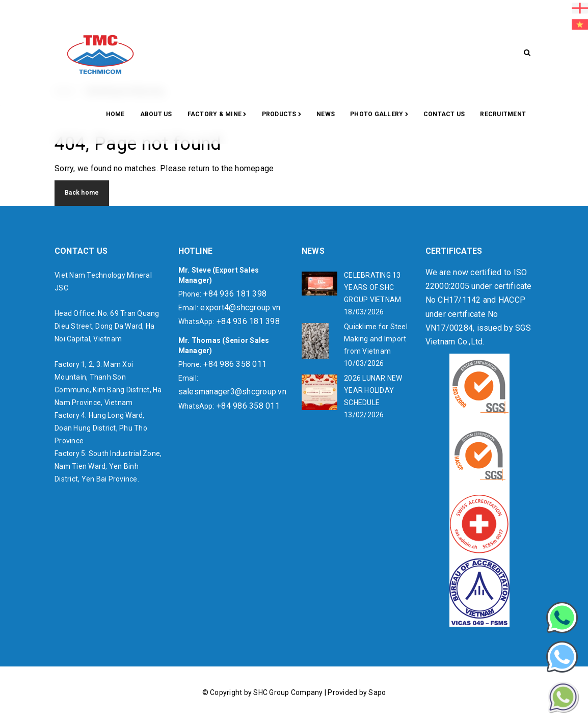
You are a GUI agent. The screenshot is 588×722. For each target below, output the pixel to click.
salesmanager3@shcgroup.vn (232, 392)
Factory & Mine (217, 115)
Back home (82, 193)
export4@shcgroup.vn (240, 307)
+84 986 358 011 (235, 364)
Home (115, 114)
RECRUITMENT (503, 114)
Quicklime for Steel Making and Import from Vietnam (376, 339)
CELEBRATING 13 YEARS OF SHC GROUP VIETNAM (372, 287)
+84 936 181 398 (235, 294)
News (326, 114)
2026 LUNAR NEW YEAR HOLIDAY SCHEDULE (373, 390)
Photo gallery (379, 115)
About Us (156, 114)
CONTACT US (444, 114)
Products (282, 115)
